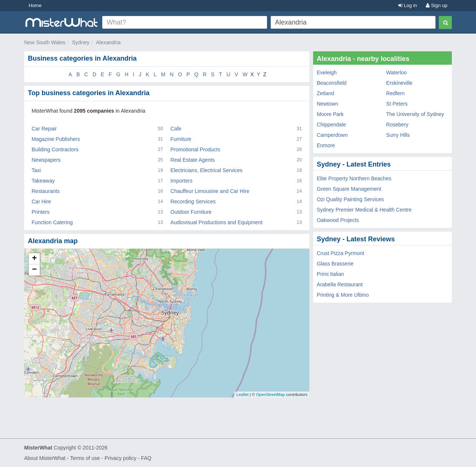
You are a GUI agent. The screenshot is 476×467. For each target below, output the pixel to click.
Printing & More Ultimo (343, 295)
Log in (408, 5)
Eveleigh (327, 73)
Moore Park (330, 114)
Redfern (395, 93)
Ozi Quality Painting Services (350, 199)
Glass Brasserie (335, 264)
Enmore (326, 145)
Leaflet (242, 394)
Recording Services (193, 202)
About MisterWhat (45, 458)
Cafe (176, 129)
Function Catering (52, 222)
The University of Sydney (415, 114)
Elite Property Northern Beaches (354, 178)
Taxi (36, 170)
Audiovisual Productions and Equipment (216, 222)
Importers (181, 181)
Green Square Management (349, 189)
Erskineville (399, 83)
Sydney (81, 42)
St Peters (397, 104)
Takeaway (43, 181)
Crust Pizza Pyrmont (341, 253)
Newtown (328, 104)
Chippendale (332, 125)
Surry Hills (398, 135)
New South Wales (45, 42)
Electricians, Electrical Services (206, 170)
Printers (41, 212)
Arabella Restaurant (340, 284)
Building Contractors (55, 149)
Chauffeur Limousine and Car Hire (210, 191)
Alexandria (108, 42)
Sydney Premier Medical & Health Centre (364, 210)
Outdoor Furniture (191, 212)
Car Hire (41, 202)
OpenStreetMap (270, 394)
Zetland (326, 93)
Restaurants (46, 191)
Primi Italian (330, 274)
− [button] (34, 270)
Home (35, 5)
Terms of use (85, 458)
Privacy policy (120, 458)
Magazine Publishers (56, 139)
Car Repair (44, 129)
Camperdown (332, 135)
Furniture (181, 139)
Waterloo (396, 73)
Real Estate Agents (192, 160)
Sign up (437, 5)
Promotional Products (195, 149)
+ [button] (34, 259)
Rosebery (397, 125)
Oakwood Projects (338, 220)
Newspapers (46, 160)
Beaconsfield (332, 83)
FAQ (146, 458)
